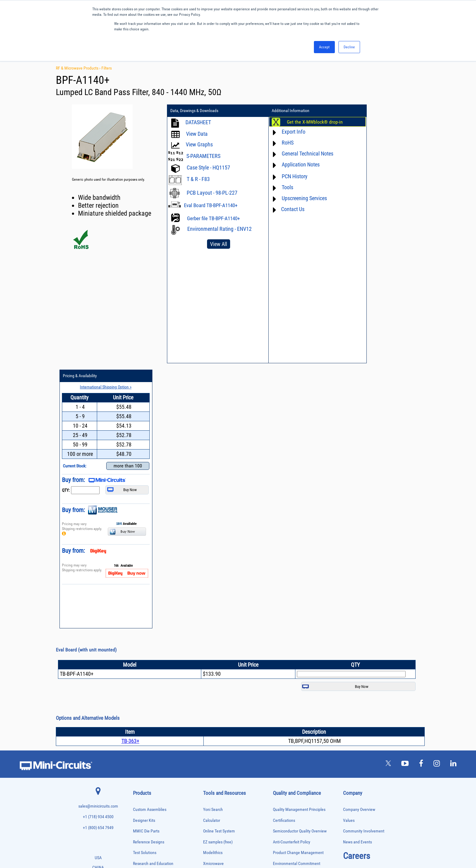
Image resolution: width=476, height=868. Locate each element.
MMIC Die (139, 717)
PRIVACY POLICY (235, 843)
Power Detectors (144, 755)
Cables (137, 647)
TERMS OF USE (208, 843)
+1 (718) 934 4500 (98, 552)
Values (349, 555)
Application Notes (288, 164)
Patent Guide (214, 653)
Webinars (211, 642)
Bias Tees (139, 641)
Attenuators (140, 628)
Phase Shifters (142, 742)
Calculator (212, 555)
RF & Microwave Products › (79, 68)
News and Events (357, 577)
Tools (274, 187)
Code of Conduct (287, 620)
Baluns (137, 635)
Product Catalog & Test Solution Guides (236, 631)
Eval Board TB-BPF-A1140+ (211, 205)
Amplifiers (139, 622)
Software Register (218, 696)
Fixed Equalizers (144, 685)
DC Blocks (140, 666)
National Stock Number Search (229, 663)
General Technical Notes (294, 154)
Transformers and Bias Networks (154, 825)
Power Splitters (143, 768)
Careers (357, 591)
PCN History (282, 176)
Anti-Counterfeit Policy (292, 577)
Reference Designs (149, 577)
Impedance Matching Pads (150, 704)
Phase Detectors (144, 736)
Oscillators (140, 730)
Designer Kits (144, 555)
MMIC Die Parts (146, 566)
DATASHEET (198, 122)
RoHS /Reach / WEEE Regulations (301, 609)
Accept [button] (324, 47)
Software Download (219, 685)
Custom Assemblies (150, 545)
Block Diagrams (216, 620)
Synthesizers (141, 800)
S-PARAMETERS (203, 156)
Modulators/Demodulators (150, 723)
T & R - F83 (198, 179)
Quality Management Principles (299, 545)
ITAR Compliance (287, 631)
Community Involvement (364, 566)
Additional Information (278, 111)
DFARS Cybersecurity (290, 653)
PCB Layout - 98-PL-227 (212, 193)
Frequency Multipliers (147, 698)
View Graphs (199, 144)
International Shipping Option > (385, 122)
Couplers (139, 653)
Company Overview (359, 545)
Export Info (280, 132)
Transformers (142, 818)
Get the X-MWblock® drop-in (302, 122)
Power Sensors (143, 761)
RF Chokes (140, 787)
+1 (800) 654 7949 (98, 563)
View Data (197, 134)
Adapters (139, 615)
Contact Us (280, 209)
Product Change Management (298, 588)
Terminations (141, 806)
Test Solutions (145, 588)
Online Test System (219, 566)
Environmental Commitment (297, 598)
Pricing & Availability (365, 111)
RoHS (275, 143)
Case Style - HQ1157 (208, 167)
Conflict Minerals (287, 642)
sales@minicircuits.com (98, 541)
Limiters (138, 711)
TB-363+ (130, 476)
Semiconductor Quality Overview (300, 566)
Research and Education (153, 598)
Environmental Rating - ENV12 (212, 231)
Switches (139, 793)
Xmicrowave (213, 598)
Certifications (284, 555)
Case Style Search (218, 674)
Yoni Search (213, 545)
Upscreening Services (291, 198)
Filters (107, 68)
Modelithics (213, 588)
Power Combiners (144, 749)
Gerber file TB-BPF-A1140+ (213, 218)
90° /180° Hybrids (144, 780)
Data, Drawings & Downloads (194, 111)
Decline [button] (349, 47)
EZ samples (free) (218, 577)
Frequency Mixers (144, 692)
